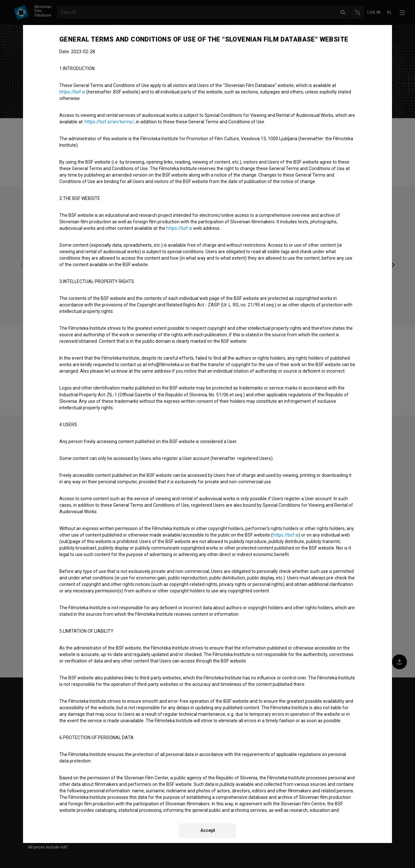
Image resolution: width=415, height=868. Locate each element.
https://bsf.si (72, 92)
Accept (208, 830)
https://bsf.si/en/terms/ (109, 122)
